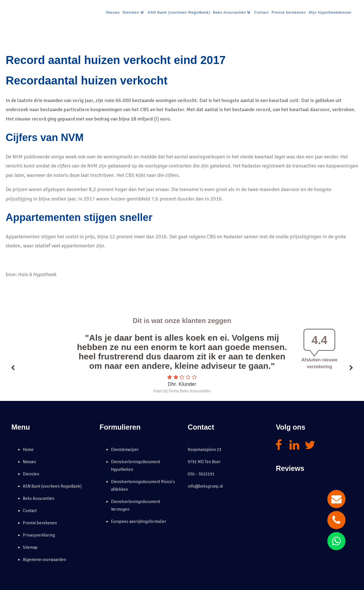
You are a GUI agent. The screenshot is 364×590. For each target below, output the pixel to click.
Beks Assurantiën (231, 13)
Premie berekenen (289, 12)
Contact (261, 12)
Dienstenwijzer (125, 450)
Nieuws (111, 12)
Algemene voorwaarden (44, 560)
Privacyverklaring (39, 535)
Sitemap (30, 547)
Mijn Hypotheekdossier (331, 12)
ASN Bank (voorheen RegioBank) (178, 12)
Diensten (132, 13)
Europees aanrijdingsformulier (139, 521)
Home (28, 450)
